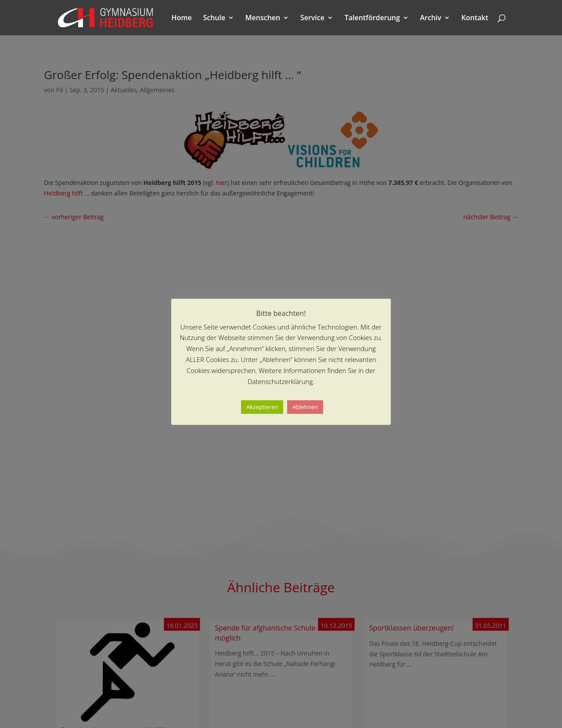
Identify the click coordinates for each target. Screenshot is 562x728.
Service (312, 18)
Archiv (431, 18)
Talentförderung (372, 18)
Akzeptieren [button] (262, 407)
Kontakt (475, 18)
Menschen (263, 18)
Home (182, 18)
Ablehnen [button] (305, 407)
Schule (214, 18)
